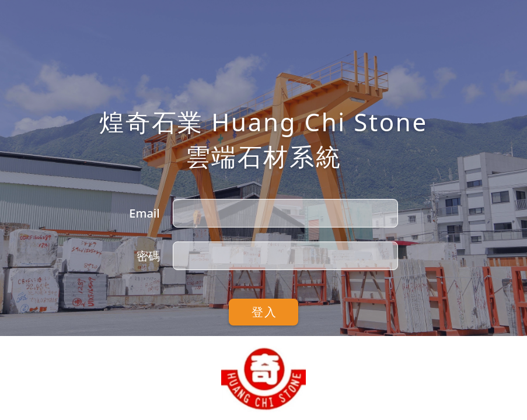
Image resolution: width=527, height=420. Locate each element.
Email (144, 213)
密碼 (148, 256)
